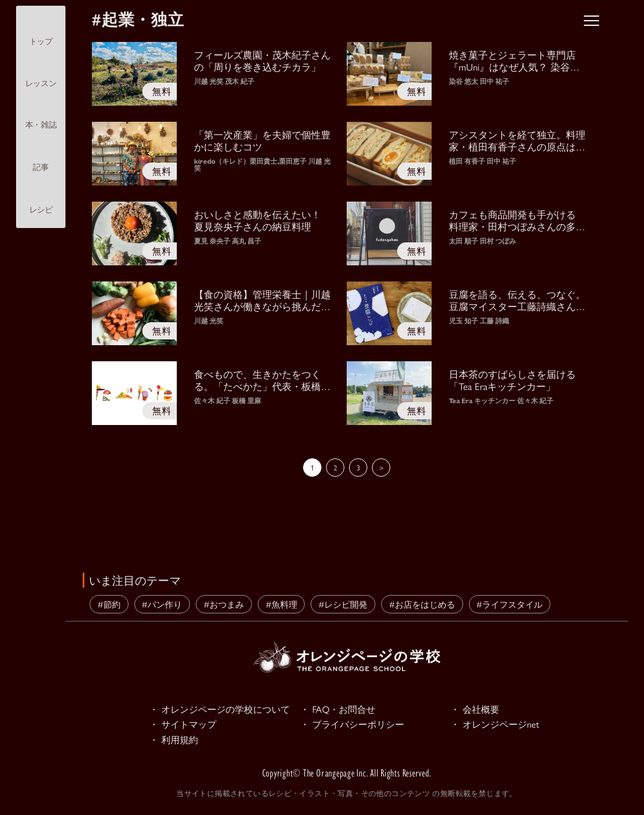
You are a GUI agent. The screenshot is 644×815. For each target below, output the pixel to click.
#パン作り (162, 604)
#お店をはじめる (422, 604)
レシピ (41, 200)
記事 (40, 157)
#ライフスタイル (509, 604)
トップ (41, 31)
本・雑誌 (41, 115)
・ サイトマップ (185, 725)
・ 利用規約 (175, 741)
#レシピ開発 (343, 604)
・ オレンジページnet (497, 725)
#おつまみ (224, 604)
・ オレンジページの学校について (224, 709)
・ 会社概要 (476, 709)
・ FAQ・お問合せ (340, 709)
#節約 (109, 604)
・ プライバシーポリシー (355, 725)
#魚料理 (282, 604)
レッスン (41, 73)
